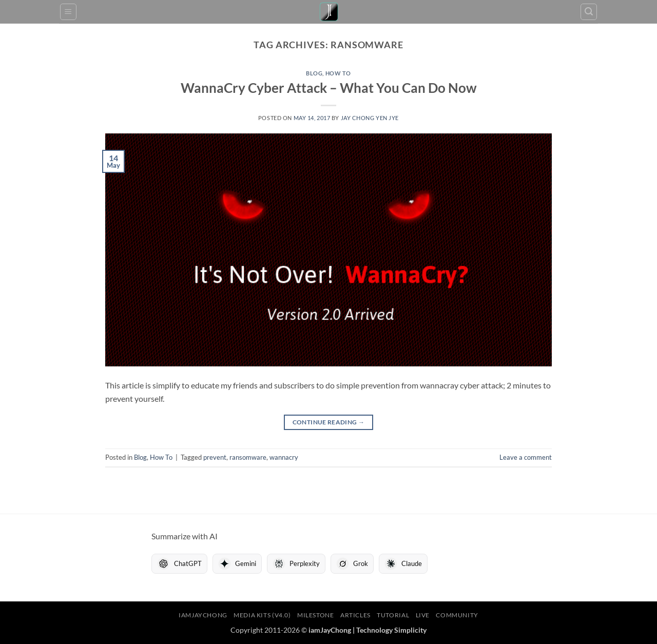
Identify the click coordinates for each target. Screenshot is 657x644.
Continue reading (329, 422)
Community (457, 615)
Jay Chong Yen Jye (370, 118)
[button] (68, 12)
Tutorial (393, 615)
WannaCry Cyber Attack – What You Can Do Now (329, 88)
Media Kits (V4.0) (262, 615)
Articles (355, 615)
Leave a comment (526, 457)
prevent (215, 457)
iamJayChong (203, 615)
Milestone (316, 615)
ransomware (248, 457)
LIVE (423, 615)
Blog (314, 73)
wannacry (284, 457)
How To (338, 73)
